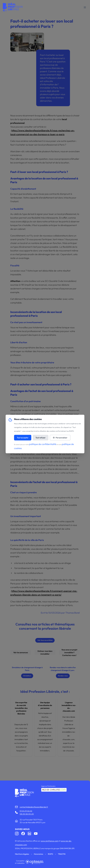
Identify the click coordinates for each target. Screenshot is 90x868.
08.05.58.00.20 (27, 814)
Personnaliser (60, 438)
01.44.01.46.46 (26, 811)
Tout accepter (23, 438)
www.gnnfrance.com (49, 841)
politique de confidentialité (43, 444)
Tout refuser (41, 438)
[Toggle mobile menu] (85, 7)
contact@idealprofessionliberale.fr (34, 807)
